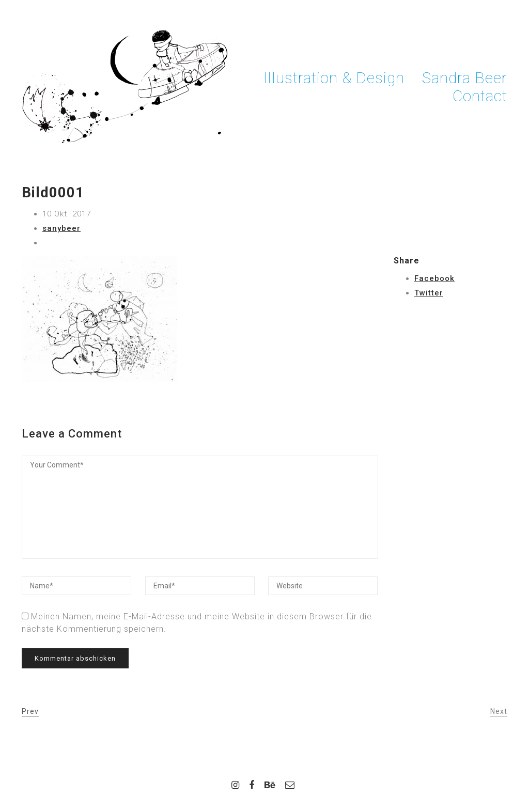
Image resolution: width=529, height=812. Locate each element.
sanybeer (61, 228)
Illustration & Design (334, 78)
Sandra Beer (465, 78)
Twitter (429, 293)
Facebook (434, 278)
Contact (480, 96)
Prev (30, 711)
